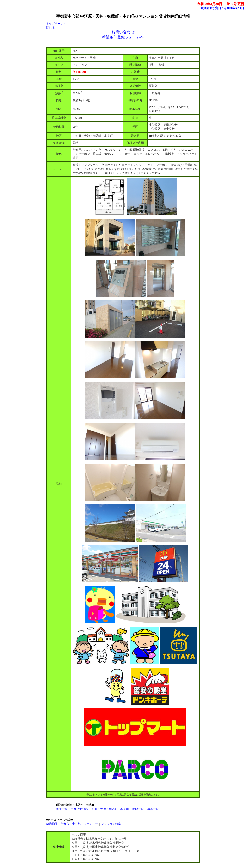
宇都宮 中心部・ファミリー (79, 824)
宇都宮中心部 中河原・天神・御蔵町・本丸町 (100, 809)
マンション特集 (111, 824)
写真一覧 (153, 809)
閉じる (50, 28)
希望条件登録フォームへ (123, 37)
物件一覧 (61, 809)
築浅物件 (52, 824)
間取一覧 (138, 809)
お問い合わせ (123, 32)
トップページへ (56, 24)
